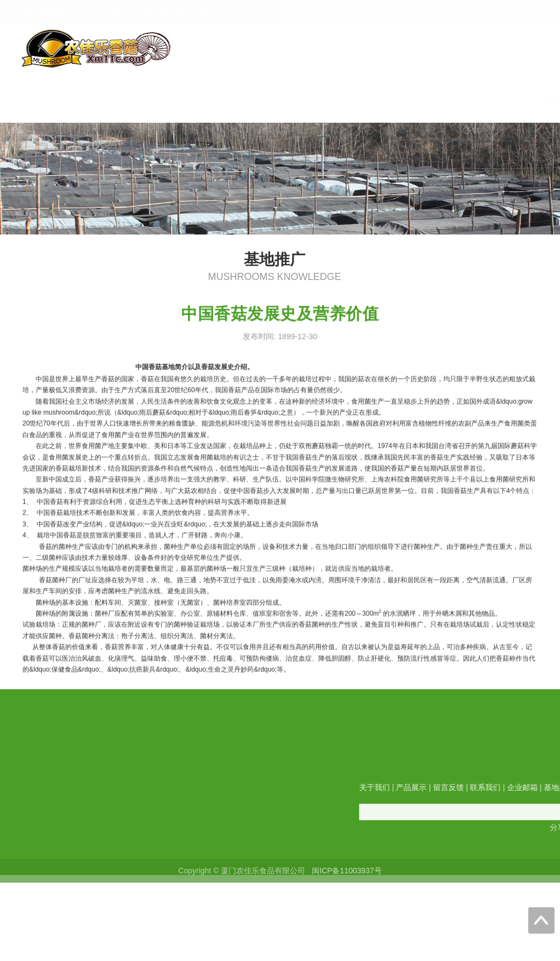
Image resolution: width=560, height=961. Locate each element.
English (498, 12)
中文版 (470, 12)
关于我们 (156, 98)
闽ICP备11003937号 (347, 876)
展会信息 (524, 98)
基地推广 (419, 98)
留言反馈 (261, 98)
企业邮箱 (367, 98)
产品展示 (209, 98)
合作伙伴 (472, 98)
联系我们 (314, 98)
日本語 (526, 12)
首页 (111, 98)
